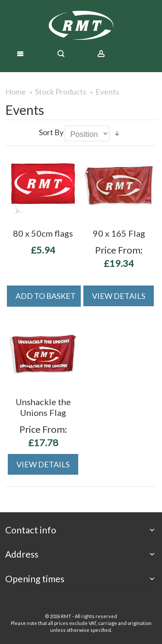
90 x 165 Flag (119, 233)
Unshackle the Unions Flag (43, 407)
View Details (119, 296)
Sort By (51, 132)
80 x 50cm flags (43, 233)
